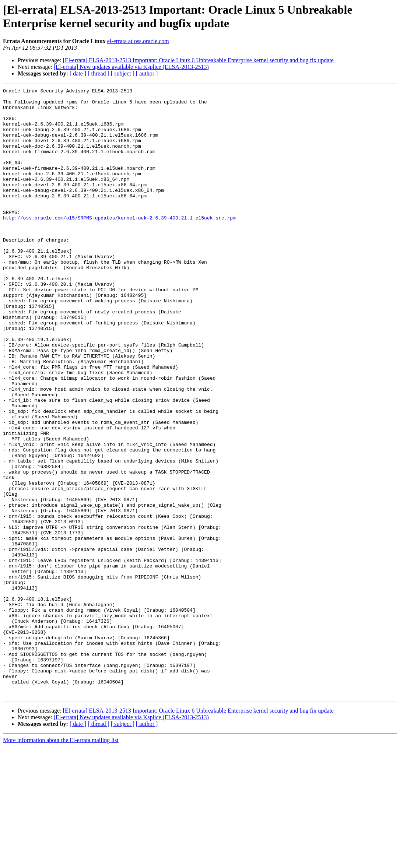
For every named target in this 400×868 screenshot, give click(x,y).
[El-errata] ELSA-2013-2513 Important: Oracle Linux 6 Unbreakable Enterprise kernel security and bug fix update (198, 60)
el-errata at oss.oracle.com (138, 41)
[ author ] (147, 73)
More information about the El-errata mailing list (61, 862)
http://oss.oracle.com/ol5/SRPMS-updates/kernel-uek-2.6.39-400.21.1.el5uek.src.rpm (119, 244)
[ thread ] (99, 73)
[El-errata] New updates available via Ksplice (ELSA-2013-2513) (131, 67)
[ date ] (78, 73)
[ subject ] (123, 73)
